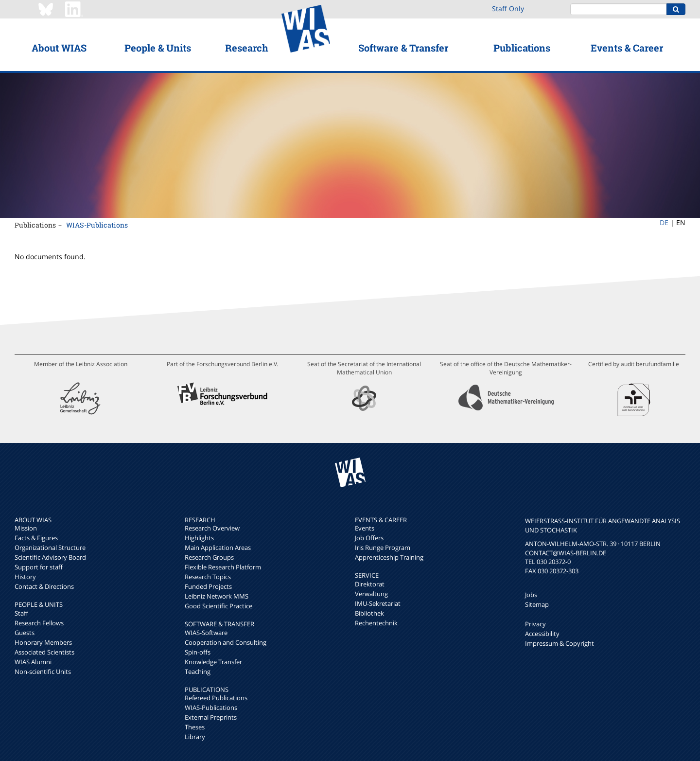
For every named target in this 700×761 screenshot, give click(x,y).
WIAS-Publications (97, 225)
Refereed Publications (216, 698)
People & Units (158, 48)
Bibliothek (369, 613)
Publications (522, 48)
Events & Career (627, 48)
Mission (26, 528)
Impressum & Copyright (560, 643)
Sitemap (537, 604)
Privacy (535, 624)
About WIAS (59, 48)
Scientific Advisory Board (50, 557)
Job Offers (369, 538)
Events (365, 528)
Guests (25, 633)
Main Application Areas (218, 548)
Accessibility (542, 634)
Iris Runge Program (383, 548)
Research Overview (212, 528)
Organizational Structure (50, 548)
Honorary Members (43, 642)
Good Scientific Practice (219, 606)
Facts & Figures (36, 538)
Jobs (531, 595)
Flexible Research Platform (223, 567)
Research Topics (208, 577)
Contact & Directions (44, 586)
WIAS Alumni (33, 662)
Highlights (199, 538)
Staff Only (508, 9)
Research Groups (209, 557)
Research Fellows (39, 623)
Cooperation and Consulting (226, 642)
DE (664, 222)
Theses (195, 727)
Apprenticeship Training (389, 557)
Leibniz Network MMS (217, 596)
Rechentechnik (376, 623)
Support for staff (39, 567)
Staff (21, 613)
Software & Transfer (403, 48)
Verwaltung (371, 594)
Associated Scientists (44, 652)
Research (247, 48)
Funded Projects (208, 586)
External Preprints (211, 717)
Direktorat (370, 584)
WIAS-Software (206, 633)
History (25, 577)
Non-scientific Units (43, 672)
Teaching (198, 672)
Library (195, 737)
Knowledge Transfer (213, 662)
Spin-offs (198, 652)
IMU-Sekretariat (378, 603)
